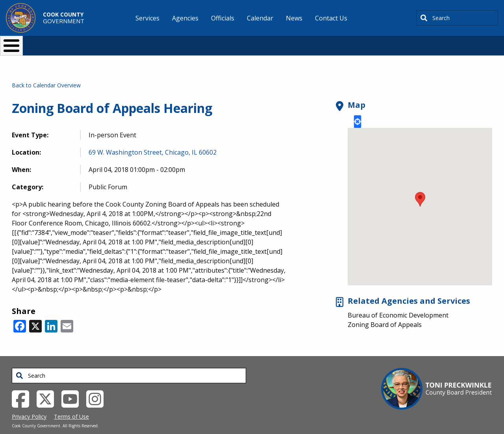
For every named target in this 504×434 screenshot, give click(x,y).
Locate (358, 109)
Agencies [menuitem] (185, 18)
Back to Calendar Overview (46, 72)
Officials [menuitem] (223, 18)
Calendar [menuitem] (260, 18)
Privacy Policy (29, 404)
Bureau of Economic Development (398, 302)
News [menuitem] (294, 18)
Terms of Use (71, 404)
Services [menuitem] (147, 18)
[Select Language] (386, 42)
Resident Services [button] (168, 42)
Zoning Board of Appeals (385, 312)
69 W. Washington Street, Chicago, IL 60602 (153, 139)
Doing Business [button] (231, 42)
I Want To (94, 42)
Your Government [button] (298, 42)
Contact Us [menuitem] (331, 18)
